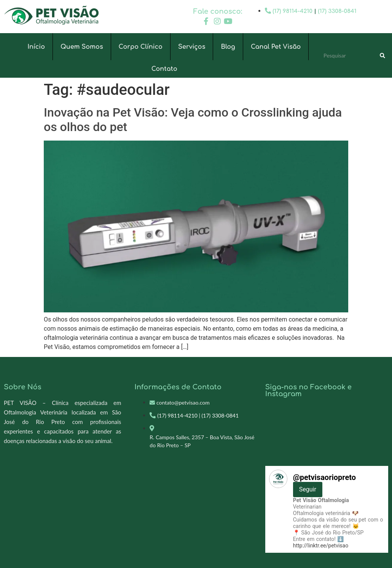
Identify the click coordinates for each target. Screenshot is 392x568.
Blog (228, 47)
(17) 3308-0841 (337, 11)
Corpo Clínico (141, 47)
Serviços (192, 47)
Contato (164, 69)
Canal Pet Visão (276, 47)
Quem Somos (82, 47)
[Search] (382, 56)
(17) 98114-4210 (292, 11)
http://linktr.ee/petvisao (321, 546)
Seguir (308, 489)
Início (36, 47)
